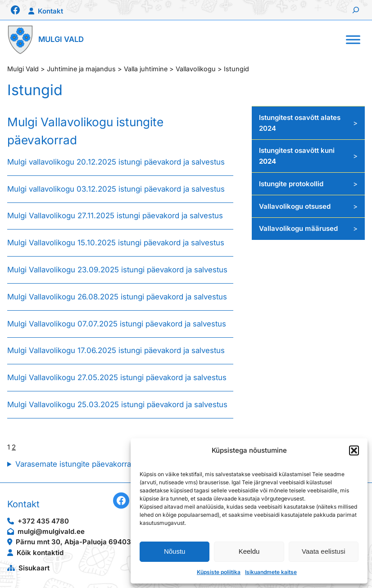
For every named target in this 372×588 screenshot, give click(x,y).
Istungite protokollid (291, 184)
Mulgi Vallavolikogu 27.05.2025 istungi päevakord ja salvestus (117, 377)
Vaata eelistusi (323, 551)
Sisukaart (34, 568)
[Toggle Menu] (353, 39)
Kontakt (50, 11)
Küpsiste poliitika (219, 572)
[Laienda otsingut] (356, 10)
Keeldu (249, 551)
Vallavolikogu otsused (295, 206)
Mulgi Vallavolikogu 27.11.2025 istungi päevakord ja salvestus (116, 216)
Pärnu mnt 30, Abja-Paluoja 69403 (73, 542)
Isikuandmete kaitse (271, 572)
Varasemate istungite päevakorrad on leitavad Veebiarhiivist (120, 464)
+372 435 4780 (43, 521)
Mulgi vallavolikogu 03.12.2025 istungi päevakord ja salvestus (117, 189)
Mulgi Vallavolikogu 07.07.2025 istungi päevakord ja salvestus (117, 324)
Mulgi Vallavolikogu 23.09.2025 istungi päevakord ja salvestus (117, 270)
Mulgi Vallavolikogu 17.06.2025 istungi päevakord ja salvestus (116, 350)
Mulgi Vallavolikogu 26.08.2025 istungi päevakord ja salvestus (117, 297)
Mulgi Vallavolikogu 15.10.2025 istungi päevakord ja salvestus (116, 243)
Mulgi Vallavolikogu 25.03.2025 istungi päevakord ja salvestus (117, 404)
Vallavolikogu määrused (298, 228)
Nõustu (175, 551)
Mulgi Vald (61, 39)
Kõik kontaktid (40, 553)
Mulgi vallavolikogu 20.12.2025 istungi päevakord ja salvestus (117, 162)
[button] (354, 450)
